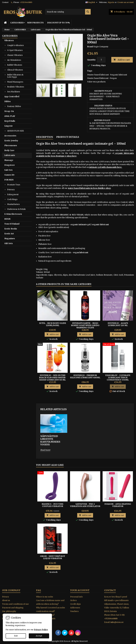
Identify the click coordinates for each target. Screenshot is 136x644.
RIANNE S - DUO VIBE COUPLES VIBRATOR (52, 505)
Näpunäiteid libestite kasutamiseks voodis (50, 440)
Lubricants (10, 155)
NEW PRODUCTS (35, 23)
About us (6, 600)
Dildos (8, 101)
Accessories (10, 136)
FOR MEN (9, 180)
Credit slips (75, 604)
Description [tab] (45, 137)
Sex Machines (14, 92)
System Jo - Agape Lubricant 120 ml (118, 324)
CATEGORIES (17, 23)
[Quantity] (101, 60)
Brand (90, 47)
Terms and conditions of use (15, 604)
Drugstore (10, 165)
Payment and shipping (13, 608)
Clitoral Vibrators (15, 70)
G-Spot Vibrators (15, 50)
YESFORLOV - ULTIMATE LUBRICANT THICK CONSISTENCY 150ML (118, 378)
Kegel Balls (10, 121)
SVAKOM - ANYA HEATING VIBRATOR (118, 505)
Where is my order (45, 597)
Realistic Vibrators (16, 87)
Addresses (75, 608)
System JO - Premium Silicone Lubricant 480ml (85, 376)
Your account (80, 590)
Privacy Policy (41, 630)
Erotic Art (9, 234)
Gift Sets (9, 243)
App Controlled (12, 97)
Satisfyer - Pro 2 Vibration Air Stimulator (85, 505)
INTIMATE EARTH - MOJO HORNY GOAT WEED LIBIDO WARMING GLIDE (85, 325)
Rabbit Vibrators (15, 65)
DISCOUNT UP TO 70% (59, 23)
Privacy (6, 597)
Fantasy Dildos (14, 106)
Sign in (111, 2)
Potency (11, 190)
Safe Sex (8, 170)
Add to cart (122, 60)
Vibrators (9, 40)
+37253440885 (26, 2)
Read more (45, 450)
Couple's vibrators (15, 45)
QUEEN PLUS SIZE (16, 131)
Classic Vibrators (15, 55)
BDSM (7, 219)
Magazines (10, 239)
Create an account (125, 2)
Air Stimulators (14, 60)
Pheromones (11, 146)
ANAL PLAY (10, 116)
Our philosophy (9, 611)
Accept (39, 636)
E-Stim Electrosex (13, 214)
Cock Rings (12, 199)
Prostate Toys (14, 185)
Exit (16, 636)
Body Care (9, 150)
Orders (73, 600)
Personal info (76, 597)
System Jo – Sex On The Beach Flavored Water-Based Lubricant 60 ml (53, 378)
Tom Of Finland (12, 224)
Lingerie (8, 126)
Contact (5, 2)
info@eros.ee (117, 622)
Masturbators (13, 204)
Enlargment (13, 195)
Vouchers (74, 611)
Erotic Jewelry (11, 141)
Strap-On (9, 111)
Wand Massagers (15, 82)
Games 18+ (10, 175)
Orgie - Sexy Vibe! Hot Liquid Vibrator (52, 557)
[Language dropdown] (92, 2)
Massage (9, 160)
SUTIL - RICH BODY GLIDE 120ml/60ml (53, 324)
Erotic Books (11, 229)
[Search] (68, 12)
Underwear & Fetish (16, 209)
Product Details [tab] (68, 137)
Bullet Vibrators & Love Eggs (15, 76)
